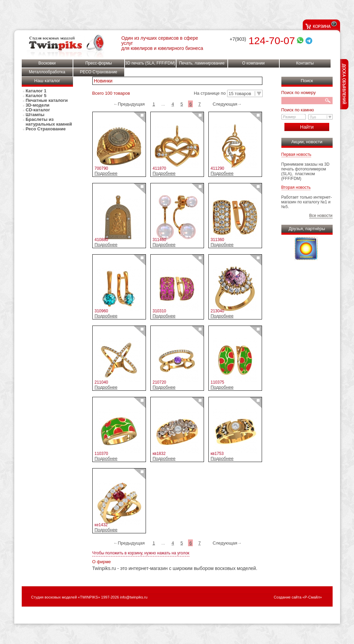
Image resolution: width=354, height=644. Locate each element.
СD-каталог (38, 110)
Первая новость (296, 154)
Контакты (305, 63)
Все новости (321, 216)
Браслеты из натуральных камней (49, 122)
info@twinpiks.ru (134, 597)
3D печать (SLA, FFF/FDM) (150, 63)
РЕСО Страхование (98, 72)
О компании (253, 63)
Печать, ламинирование (202, 63)
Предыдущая (131, 104)
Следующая (225, 104)
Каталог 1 (36, 91)
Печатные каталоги (47, 100)
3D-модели (38, 105)
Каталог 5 (36, 96)
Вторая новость (296, 187)
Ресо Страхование (46, 129)
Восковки (47, 63)
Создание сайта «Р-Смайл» (298, 597)
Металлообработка (47, 72)
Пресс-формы (98, 63)
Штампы (35, 115)
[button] (245, 94)
